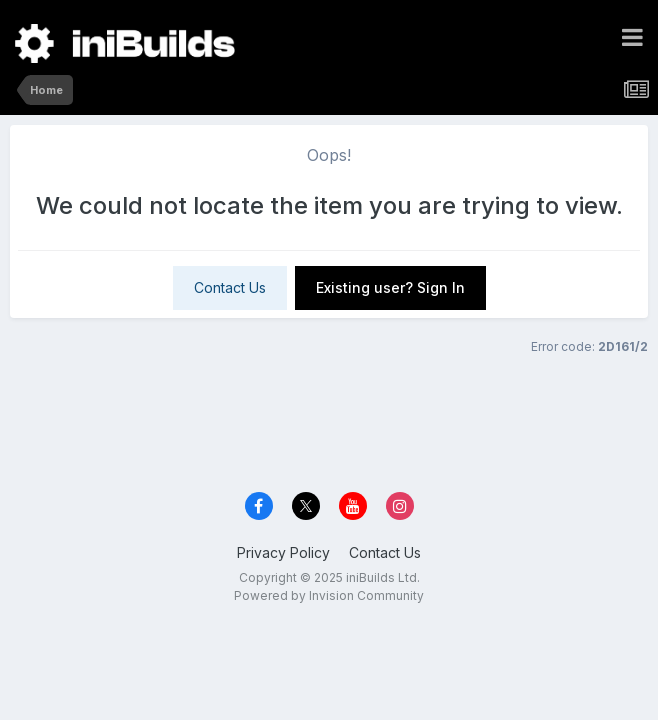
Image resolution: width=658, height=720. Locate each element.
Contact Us (230, 287)
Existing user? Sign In (390, 287)
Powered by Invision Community (329, 595)
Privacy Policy (283, 552)
